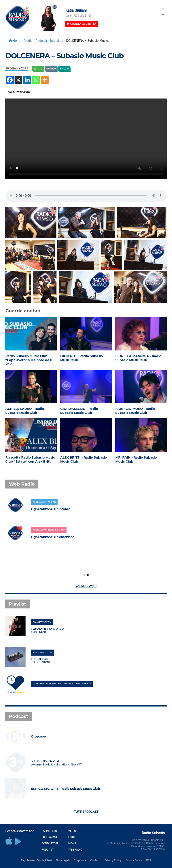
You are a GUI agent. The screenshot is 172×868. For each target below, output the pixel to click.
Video (72, 831)
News (72, 843)
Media (28, 41)
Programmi (49, 837)
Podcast (41, 41)
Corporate (80, 860)
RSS (149, 860)
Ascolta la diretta (82, 24)
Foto (72, 837)
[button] (84, 575)
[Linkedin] (27, 80)
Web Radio (75, 850)
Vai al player (86, 586)
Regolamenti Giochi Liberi (36, 860)
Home (15, 41)
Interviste (57, 41)
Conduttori (50, 843)
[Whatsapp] (36, 80)
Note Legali (63, 860)
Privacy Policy (113, 860)
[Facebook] (10, 80)
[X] (18, 80)
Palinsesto (49, 831)
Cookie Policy (134, 860)
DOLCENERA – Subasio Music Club (64, 56)
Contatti (95, 860)
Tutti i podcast (86, 812)
